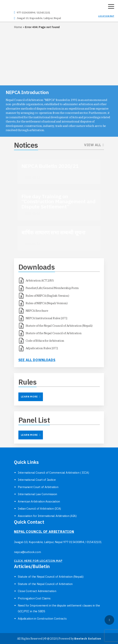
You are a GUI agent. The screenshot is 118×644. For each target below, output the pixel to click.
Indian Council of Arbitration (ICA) (39, 509)
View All (94, 145)
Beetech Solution (88, 639)
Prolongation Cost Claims (34, 598)
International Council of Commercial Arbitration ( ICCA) (53, 473)
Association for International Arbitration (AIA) (47, 516)
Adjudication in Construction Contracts (42, 619)
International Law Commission (37, 494)
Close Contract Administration (37, 591)
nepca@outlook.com (27, 552)
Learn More (31, 397)
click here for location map (38, 561)
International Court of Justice (37, 480)
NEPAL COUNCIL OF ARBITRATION (44, 532)
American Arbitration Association (39, 501)
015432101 (44, 13)
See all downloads (37, 360)
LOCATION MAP (106, 16)
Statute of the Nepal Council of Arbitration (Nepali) (51, 577)
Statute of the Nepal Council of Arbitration (45, 584)
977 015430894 (26, 13)
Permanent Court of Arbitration (38, 487)
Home (18, 27)
